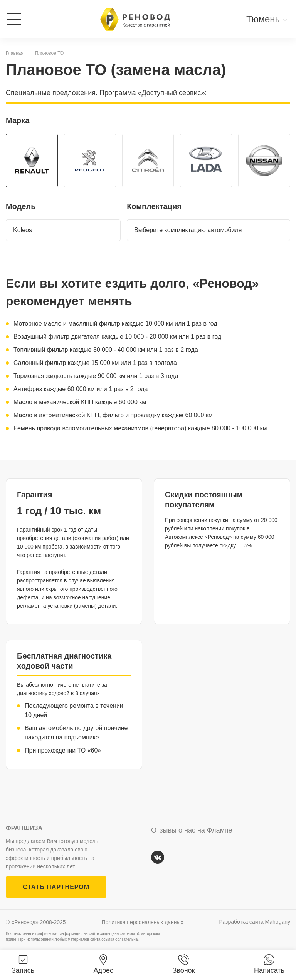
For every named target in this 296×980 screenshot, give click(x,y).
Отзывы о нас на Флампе (192, 830)
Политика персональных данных (143, 922)
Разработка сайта (255, 922)
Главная (15, 53)
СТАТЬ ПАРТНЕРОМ (56, 887)
